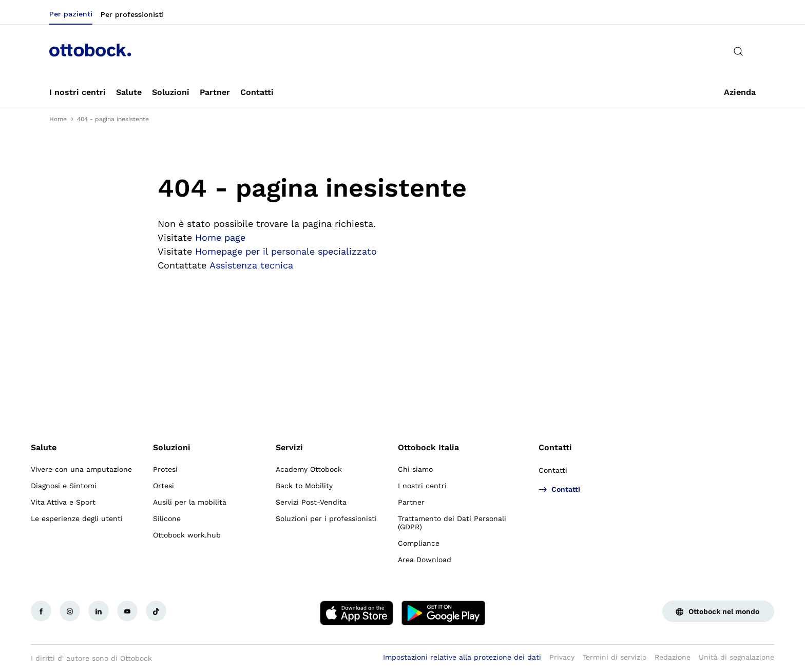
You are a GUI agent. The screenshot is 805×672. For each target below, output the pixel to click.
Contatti (555, 447)
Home (58, 119)
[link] (78, 92)
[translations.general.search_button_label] (738, 51)
